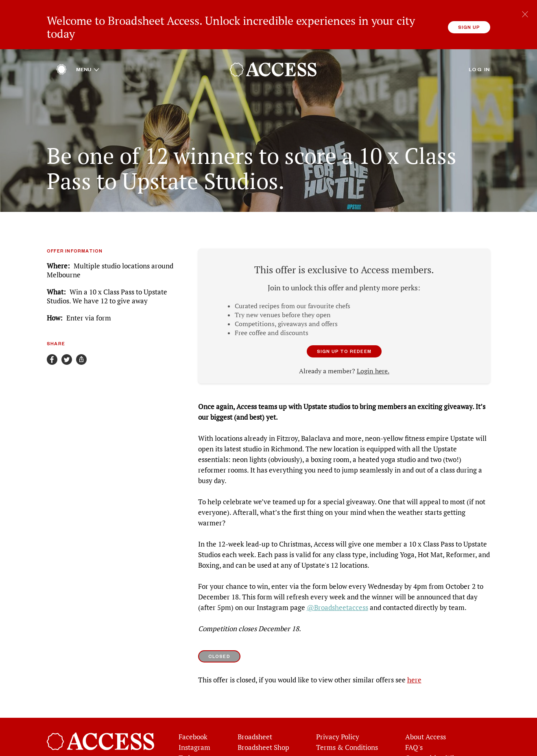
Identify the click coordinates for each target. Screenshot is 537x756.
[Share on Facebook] (52, 343)
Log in (479, 53)
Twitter (190, 741)
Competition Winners (438, 741)
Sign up (469, 27)
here (414, 663)
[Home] (61, 55)
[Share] (81, 343)
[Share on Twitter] (67, 343)
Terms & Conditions (347, 731)
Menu (88, 53)
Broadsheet (255, 720)
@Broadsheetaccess (337, 591)
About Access (426, 720)
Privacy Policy (338, 720)
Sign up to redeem (344, 334)
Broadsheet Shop (263, 731)
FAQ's (414, 731)
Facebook (193, 720)
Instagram (194, 731)
